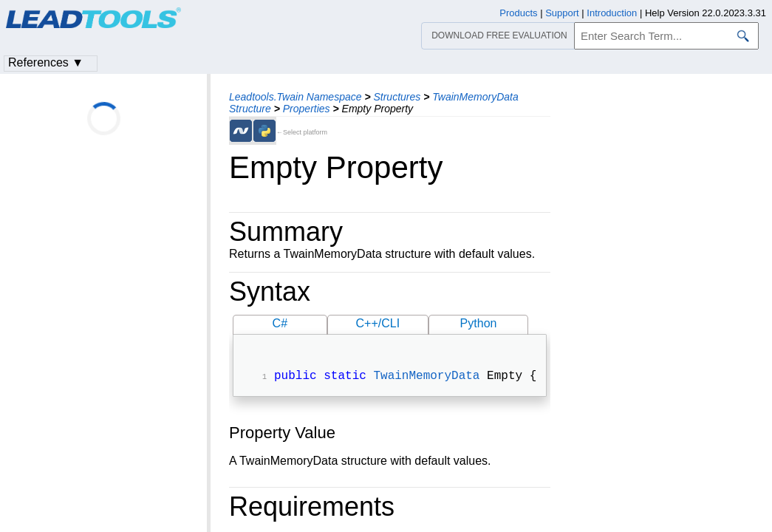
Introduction (612, 13)
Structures (397, 97)
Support (562, 13)
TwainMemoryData (426, 378)
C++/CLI (378, 323)
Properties (307, 109)
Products (518, 13)
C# (280, 323)
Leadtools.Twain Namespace (296, 97)
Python (479, 323)
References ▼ (46, 62)
